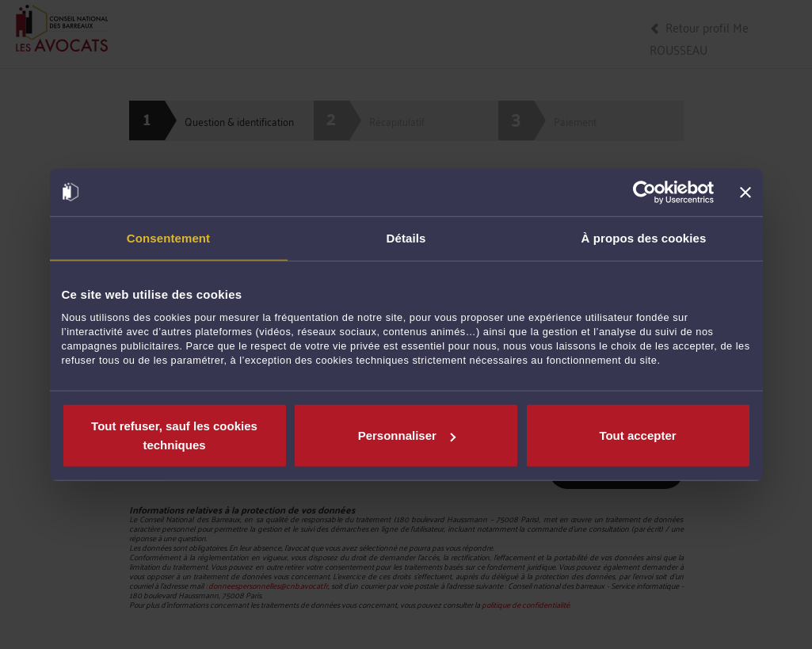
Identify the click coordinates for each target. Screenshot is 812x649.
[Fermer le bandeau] (745, 192)
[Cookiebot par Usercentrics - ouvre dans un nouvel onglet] (644, 192)
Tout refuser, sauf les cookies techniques (174, 435)
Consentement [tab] (168, 237)
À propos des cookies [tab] (644, 237)
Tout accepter (637, 435)
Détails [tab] (406, 237)
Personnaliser (407, 435)
